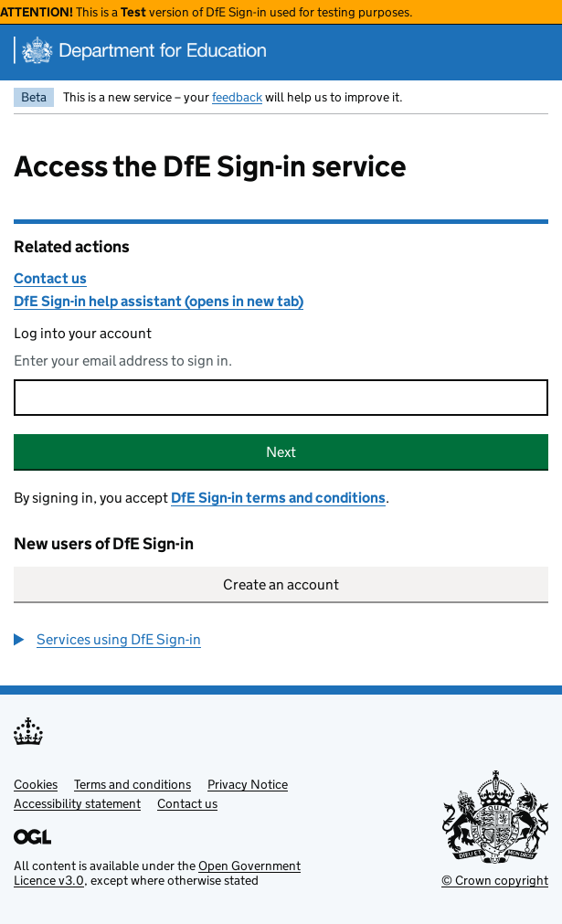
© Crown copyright (495, 880)
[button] (107, 640)
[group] (281, 640)
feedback (237, 97)
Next (281, 452)
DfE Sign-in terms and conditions (278, 498)
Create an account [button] (281, 584)
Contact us (50, 278)
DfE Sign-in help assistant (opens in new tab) (159, 301)
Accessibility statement (77, 803)
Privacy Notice (248, 784)
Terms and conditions (133, 784)
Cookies (36, 784)
